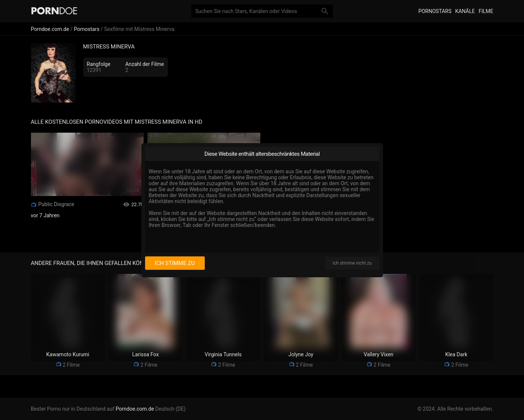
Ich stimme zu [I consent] (175, 263)
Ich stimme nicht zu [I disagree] (352, 263)
